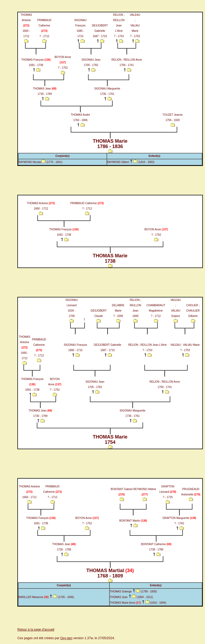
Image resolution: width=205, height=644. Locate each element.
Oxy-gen (66, 638)
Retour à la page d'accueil (36, 630)
